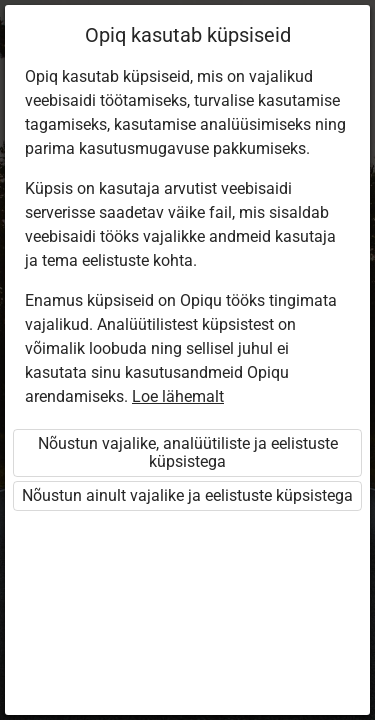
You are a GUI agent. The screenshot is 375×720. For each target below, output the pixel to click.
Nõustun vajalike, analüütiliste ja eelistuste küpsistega (188, 452)
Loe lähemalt (178, 396)
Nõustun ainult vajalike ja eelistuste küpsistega (187, 495)
